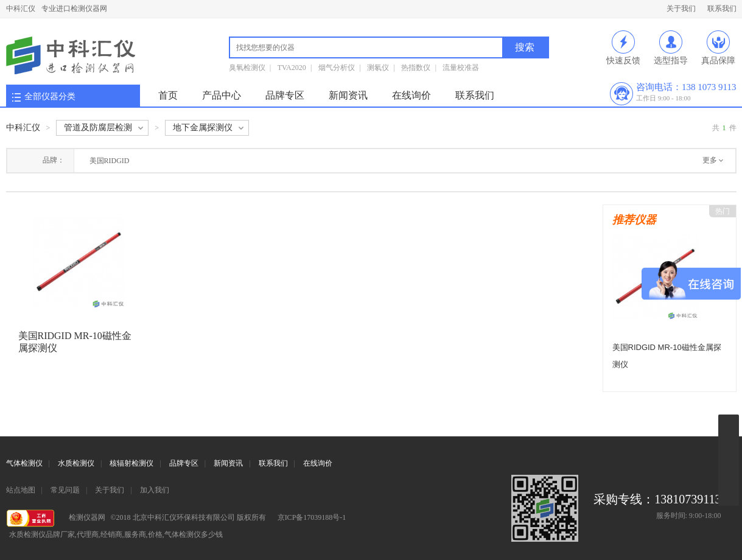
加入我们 (155, 490)
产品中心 (222, 95)
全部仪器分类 (50, 96)
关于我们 (681, 9)
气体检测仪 (24, 463)
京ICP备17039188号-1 (312, 517)
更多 (710, 160)
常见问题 (65, 490)
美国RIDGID (110, 161)
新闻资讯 (348, 95)
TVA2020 (292, 68)
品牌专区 (285, 95)
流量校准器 (461, 68)
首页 (168, 95)
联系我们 (722, 9)
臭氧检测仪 (247, 68)
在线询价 (411, 95)
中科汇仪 (21, 9)
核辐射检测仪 (131, 463)
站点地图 (21, 490)
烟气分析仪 (337, 68)
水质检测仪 (76, 463)
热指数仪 (416, 68)
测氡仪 (378, 68)
